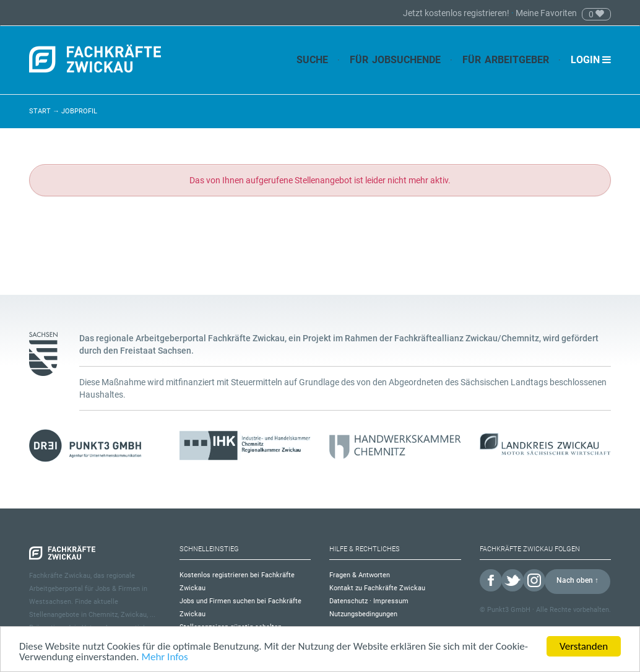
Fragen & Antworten (360, 575)
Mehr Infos (164, 658)
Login (591, 60)
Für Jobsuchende (395, 60)
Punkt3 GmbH (509, 610)
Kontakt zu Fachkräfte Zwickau (377, 588)
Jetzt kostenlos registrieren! (457, 13)
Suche (312, 60)
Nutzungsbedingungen (363, 614)
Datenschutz (348, 601)
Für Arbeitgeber (506, 60)
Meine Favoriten (546, 13)
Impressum (391, 601)
